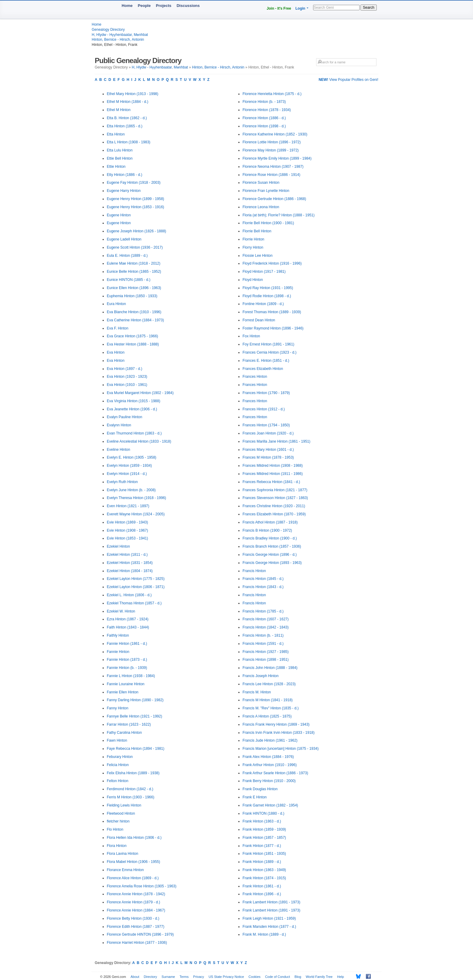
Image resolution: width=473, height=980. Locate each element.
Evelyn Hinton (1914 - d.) (127, 474)
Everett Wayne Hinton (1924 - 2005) (136, 514)
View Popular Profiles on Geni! (348, 80)
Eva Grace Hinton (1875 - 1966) (132, 336)
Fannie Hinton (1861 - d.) (127, 644)
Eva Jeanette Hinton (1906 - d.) (132, 409)
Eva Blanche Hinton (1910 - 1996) (134, 312)
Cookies (255, 977)
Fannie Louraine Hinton (126, 684)
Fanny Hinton (117, 708)
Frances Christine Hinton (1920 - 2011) (274, 506)
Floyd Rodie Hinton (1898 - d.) (267, 296)
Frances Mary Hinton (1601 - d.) (268, 450)
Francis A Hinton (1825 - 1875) (267, 716)
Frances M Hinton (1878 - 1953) (268, 457)
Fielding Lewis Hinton (124, 805)
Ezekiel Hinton (118, 546)
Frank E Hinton (255, 797)
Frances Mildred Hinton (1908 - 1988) (273, 466)
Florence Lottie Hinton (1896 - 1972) (272, 142)
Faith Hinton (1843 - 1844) (128, 627)
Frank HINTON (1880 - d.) (263, 813)
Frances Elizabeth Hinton (263, 369)
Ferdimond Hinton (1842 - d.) (130, 789)
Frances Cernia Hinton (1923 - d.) (270, 352)
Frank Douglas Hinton (260, 789)
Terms (184, 977)
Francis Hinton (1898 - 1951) (266, 660)
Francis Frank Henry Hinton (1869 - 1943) (276, 724)
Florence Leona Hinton (261, 207)
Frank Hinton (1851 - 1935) (264, 854)
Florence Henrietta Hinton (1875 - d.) (272, 94)
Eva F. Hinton (117, 328)
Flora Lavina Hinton (122, 854)
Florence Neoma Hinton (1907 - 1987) (273, 167)
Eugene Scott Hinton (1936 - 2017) (135, 247)
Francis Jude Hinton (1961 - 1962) (270, 740)
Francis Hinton (254, 571)
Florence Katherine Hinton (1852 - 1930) (275, 134)
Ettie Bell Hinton (120, 158)
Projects (164, 6)
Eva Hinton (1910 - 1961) (127, 385)
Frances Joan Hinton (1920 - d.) (268, 433)
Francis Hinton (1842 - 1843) (266, 627)
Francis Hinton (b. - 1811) (263, 635)
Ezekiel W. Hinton (121, 611)
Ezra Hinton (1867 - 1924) (128, 619)
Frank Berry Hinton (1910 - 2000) (269, 781)
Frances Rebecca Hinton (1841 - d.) (271, 482)
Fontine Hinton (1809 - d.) (263, 304)
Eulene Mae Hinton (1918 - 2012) (133, 263)
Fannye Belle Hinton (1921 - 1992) (134, 716)
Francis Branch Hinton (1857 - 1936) (272, 546)
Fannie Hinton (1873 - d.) (127, 660)
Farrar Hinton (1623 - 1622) (129, 724)
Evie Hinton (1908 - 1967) (127, 530)
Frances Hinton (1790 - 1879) (266, 393)
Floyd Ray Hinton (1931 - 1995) (268, 288)
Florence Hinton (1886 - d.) (264, 118)
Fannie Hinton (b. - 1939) (127, 668)
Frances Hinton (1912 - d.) (264, 409)
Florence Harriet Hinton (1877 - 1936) (137, 943)
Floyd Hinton (253, 280)
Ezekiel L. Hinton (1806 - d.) (129, 595)
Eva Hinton (116, 352)
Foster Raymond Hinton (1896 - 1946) (273, 328)
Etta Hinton (116, 134)
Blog (298, 977)
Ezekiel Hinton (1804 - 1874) (130, 571)
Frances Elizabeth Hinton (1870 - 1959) (274, 514)
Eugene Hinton (119, 215)
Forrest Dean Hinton (259, 320)
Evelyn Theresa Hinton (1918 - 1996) (137, 498)
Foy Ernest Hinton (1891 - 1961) (268, 344)
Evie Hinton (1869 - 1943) (127, 522)
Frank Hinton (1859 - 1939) (264, 829)
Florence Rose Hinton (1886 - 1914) (271, 175)
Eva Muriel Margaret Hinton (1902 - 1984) (140, 393)
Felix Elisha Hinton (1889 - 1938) (133, 773)
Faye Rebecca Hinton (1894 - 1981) (136, 749)
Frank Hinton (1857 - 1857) (264, 838)
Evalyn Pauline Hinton (124, 417)
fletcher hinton (118, 821)
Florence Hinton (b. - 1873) (264, 102)
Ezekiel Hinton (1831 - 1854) (130, 563)
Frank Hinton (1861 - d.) (262, 886)
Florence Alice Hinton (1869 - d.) (133, 878)
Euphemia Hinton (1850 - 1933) (132, 296)
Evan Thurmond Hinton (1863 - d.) (134, 433)
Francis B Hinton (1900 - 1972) (267, 530)
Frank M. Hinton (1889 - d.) (264, 934)
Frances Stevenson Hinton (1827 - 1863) (275, 498)
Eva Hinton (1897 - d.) (124, 369)
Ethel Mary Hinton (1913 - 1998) (133, 94)
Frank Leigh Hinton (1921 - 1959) (269, 918)
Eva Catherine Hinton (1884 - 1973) (135, 320)
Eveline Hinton (118, 450)
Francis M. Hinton (257, 692)
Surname (168, 977)
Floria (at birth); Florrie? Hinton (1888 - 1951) (279, 215)
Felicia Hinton (118, 765)
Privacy (198, 977)
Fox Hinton (251, 336)
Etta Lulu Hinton (120, 150)
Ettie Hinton (116, 167)
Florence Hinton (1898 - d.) (264, 126)
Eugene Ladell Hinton (124, 239)
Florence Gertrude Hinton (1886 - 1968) (274, 199)
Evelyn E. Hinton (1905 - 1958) (132, 457)
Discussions (188, 6)
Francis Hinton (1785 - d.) (263, 611)
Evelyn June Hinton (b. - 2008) (131, 490)
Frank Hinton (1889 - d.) (262, 862)
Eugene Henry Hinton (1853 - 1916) (135, 207)
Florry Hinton (253, 247)
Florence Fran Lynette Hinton (266, 191)
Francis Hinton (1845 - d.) (263, 579)
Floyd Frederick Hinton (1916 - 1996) (272, 263)
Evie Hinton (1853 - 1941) (127, 538)
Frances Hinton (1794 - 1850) (266, 425)
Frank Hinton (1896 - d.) (262, 894)
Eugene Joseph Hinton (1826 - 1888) (137, 231)
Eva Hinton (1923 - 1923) (127, 377)
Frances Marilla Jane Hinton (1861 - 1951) (276, 441)
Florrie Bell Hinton (257, 231)
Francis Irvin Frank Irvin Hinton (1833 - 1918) (279, 733)
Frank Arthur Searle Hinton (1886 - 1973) (275, 773)
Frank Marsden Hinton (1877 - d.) (269, 927)
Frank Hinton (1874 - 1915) (264, 878)
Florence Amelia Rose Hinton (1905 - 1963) (142, 886)
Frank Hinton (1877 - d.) (262, 846)
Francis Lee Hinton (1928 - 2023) (269, 684)
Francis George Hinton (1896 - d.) (270, 555)
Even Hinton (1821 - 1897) (128, 506)
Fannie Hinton (118, 652)
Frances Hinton (255, 377)
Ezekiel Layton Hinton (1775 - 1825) (136, 579)
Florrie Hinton (253, 239)
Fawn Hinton (117, 740)
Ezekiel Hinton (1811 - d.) (127, 555)
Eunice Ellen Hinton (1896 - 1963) (134, 288)
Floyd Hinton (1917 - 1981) (264, 272)
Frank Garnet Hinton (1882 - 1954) (270, 805)
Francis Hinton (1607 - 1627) (266, 619)
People (144, 6)
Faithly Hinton (118, 635)
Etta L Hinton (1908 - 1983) (129, 142)
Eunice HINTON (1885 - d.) (129, 280)
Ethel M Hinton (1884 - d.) (127, 102)
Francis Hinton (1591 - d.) (263, 644)
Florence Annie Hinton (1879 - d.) (133, 902)
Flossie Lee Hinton (257, 256)
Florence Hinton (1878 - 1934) (267, 110)
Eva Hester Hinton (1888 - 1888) (133, 344)
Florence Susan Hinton (261, 183)
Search (369, 8)
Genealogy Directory (108, 30)
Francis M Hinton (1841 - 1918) (268, 700)
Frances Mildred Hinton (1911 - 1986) (273, 474)
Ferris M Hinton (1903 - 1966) (130, 797)
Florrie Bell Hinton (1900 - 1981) (268, 223)
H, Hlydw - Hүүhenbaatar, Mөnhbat (120, 35)
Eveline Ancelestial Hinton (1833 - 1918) (139, 441)
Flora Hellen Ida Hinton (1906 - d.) (134, 838)
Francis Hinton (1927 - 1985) (266, 652)
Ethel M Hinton (119, 110)
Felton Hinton (117, 781)
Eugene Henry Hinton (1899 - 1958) (135, 199)
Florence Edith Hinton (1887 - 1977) (136, 927)
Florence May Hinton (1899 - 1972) (271, 150)
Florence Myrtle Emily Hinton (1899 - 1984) (277, 158)
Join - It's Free (279, 8)
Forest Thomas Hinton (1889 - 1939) (272, 312)
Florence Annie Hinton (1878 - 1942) (136, 894)
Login (300, 8)
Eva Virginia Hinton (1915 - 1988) (133, 401)
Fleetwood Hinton (121, 813)
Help (341, 977)
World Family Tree (319, 977)
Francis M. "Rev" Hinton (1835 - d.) (271, 708)
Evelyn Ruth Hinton (122, 482)
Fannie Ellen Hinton (123, 692)
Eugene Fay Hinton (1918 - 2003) (134, 183)
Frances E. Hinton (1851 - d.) (266, 361)
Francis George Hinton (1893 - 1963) (272, 563)
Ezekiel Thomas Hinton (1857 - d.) (134, 603)
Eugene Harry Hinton (124, 191)
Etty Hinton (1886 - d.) (124, 175)
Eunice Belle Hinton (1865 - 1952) (134, 272)
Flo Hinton (115, 829)
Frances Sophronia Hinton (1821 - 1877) (275, 490)
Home (127, 6)
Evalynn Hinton (119, 425)
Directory (151, 977)
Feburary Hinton (120, 757)
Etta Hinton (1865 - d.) (125, 126)
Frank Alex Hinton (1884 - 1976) (268, 757)
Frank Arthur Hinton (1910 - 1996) (270, 765)
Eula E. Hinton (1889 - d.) (127, 256)
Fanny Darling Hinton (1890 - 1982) (135, 700)
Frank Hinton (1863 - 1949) (264, 870)
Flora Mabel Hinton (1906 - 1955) (133, 862)
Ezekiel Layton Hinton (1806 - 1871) (136, 587)
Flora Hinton (117, 846)
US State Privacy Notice (226, 977)
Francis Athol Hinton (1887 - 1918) (270, 522)
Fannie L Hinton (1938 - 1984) (131, 676)
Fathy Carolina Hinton (124, 733)
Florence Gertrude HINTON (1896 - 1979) (140, 934)
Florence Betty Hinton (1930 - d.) (133, 918)
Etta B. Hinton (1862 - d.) (127, 118)
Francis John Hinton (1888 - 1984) (270, 668)
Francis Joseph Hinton (260, 676)
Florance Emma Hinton (125, 870)
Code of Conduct (278, 977)
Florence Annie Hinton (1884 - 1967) (136, 910)
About (135, 977)
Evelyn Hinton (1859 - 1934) (129, 466)
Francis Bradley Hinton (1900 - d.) (270, 538)
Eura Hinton (116, 304)
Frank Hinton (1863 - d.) (262, 821)
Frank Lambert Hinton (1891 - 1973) (271, 902)
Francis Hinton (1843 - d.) (263, 587)
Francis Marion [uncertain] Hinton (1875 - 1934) (281, 749)
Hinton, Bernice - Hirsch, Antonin (118, 40)
